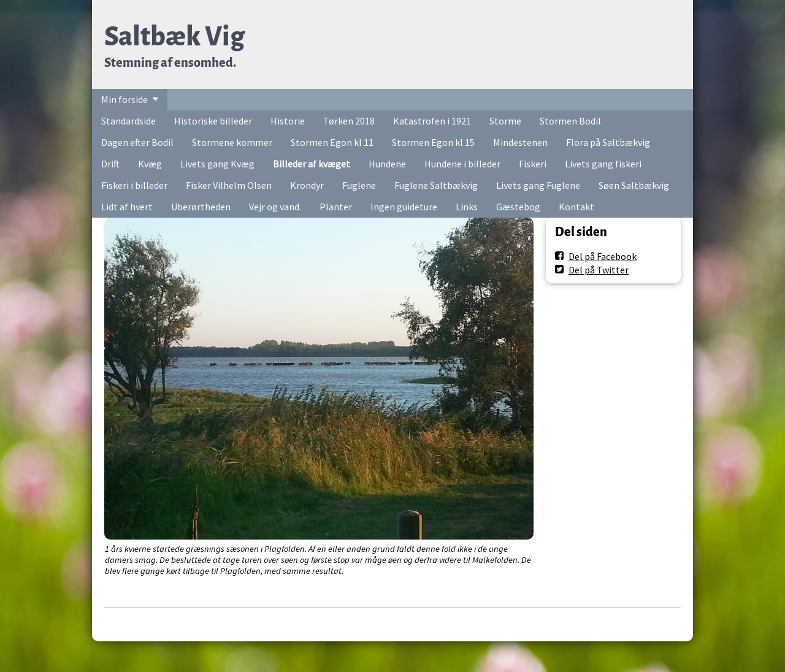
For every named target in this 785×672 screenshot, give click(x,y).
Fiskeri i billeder (134, 185)
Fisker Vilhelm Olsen (229, 185)
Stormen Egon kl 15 (433, 142)
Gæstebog (518, 207)
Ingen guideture (404, 207)
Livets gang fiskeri (603, 164)
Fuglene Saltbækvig (436, 185)
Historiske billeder (213, 121)
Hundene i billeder (462, 164)
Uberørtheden (201, 207)
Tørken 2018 (349, 121)
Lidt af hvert (127, 207)
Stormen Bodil (570, 121)
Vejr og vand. (275, 207)
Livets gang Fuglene (538, 185)
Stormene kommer (232, 142)
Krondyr (307, 185)
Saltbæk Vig (174, 36)
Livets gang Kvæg (217, 164)
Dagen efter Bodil (137, 142)
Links (467, 207)
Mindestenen (520, 142)
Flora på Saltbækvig (608, 142)
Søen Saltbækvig (634, 185)
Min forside (124, 99)
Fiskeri (533, 164)
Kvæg (150, 164)
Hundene (387, 164)
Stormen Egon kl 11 (332, 142)
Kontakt (576, 207)
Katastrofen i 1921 (432, 121)
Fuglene (359, 185)
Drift (110, 164)
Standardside (128, 121)
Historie (288, 121)
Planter (336, 207)
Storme (505, 121)
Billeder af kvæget (312, 164)
